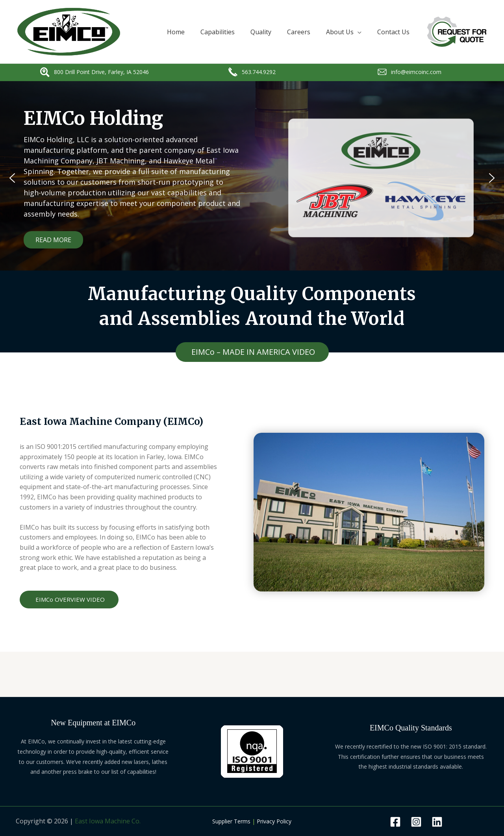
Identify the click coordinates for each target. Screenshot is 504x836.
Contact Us (393, 32)
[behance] (416, 822)
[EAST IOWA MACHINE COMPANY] (69, 31)
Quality (261, 32)
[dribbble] (437, 822)
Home (176, 32)
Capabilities (218, 32)
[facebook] (395, 822)
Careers (299, 32)
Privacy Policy (274, 821)
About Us (340, 32)
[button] (12, 178)
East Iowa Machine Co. (108, 821)
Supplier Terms (231, 821)
